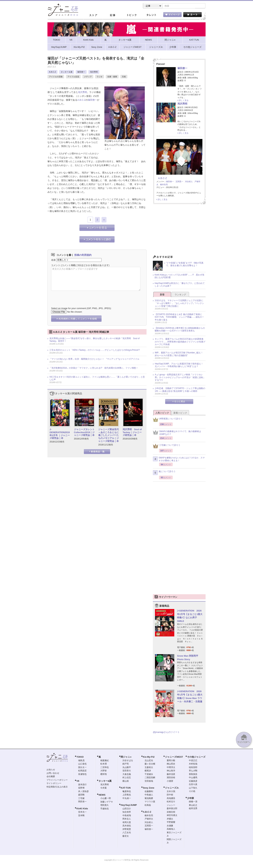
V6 (78, 781)
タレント (151, 16)
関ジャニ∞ (126, 757)
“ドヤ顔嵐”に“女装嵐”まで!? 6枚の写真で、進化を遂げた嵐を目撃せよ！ (185, 265)
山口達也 (82, 764)
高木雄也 (127, 826)
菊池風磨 (149, 799)
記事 (112, 16)
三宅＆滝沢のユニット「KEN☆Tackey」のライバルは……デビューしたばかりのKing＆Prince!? (95, 350)
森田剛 (81, 795)
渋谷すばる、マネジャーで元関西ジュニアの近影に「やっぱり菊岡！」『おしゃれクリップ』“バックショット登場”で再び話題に (179, 304)
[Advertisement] (179, 231)
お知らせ (51, 770)
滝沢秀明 (94, 72)
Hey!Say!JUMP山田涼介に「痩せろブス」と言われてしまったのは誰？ (180, 285)
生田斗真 (193, 785)
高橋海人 (171, 829)
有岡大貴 (127, 823)
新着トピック (180, 413)
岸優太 (170, 819)
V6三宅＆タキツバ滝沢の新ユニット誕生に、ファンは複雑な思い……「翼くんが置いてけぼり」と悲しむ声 (97, 379)
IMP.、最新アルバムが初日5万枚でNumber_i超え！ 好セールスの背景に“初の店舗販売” (180, 354)
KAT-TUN (126, 788)
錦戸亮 (126, 764)
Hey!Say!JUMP (129, 805)
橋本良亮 (164, 185)
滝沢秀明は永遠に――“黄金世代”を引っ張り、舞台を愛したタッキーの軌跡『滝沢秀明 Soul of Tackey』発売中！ (94, 340)
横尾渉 (148, 771)
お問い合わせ (53, 773)
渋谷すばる (128, 761)
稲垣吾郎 (193, 768)
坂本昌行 (82, 785)
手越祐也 (105, 809)
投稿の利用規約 (83, 255)
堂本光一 (82, 812)
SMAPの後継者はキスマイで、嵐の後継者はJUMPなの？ (177, 433)
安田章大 (127, 771)
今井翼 (103, 788)
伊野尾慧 (127, 830)
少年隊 (191, 799)
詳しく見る (184, 101)
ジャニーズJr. (172, 788)
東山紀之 (193, 805)
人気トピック (162, 413)
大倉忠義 (127, 775)
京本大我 (171, 792)
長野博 (81, 788)
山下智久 (193, 788)
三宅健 (81, 799)
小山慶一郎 (106, 799)
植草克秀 (193, 809)
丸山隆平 (127, 768)
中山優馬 (193, 778)
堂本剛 (81, 816)
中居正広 (193, 761)
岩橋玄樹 (171, 812)
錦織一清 (193, 802)
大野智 (103, 771)
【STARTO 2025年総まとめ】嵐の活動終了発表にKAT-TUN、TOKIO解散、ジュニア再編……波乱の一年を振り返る (179, 317)
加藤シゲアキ (107, 802)
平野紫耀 (171, 822)
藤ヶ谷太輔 (150, 764)
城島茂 (81, 761)
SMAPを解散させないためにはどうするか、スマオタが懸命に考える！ (179, 459)
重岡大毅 (171, 761)
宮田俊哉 (149, 781)
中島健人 (149, 795)
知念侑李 (127, 812)
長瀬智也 (82, 775)
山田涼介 (127, 809)
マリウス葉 (150, 802)
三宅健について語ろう (167, 446)
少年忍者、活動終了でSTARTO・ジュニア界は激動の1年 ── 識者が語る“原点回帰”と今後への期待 (180, 390)
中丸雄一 (127, 799)
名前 (53, 260)
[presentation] (78, 297)
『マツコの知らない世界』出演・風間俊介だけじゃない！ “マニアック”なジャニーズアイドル (94, 359)
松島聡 (148, 805)
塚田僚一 (81, 72)
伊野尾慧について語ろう (168, 420)
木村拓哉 (193, 764)
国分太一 (82, 768)
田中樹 (170, 795)
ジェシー (171, 805)
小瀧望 (170, 781)
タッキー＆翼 (67, 72)
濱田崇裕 (171, 778)
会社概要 (51, 777)
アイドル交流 (73, 77)
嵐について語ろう (164, 473)
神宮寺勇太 (172, 816)
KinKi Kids (82, 809)
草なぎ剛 (193, 771)
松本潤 (103, 764)
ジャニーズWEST (174, 757)
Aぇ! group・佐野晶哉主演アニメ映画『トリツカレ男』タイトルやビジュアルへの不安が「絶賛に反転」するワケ (180, 378)
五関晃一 (179, 182)
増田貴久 (105, 805)
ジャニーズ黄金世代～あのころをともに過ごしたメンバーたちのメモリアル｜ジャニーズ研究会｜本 (108, 436)
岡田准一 (82, 802)
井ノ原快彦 (83, 792)
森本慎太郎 (172, 809)
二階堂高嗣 (150, 778)
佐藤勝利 (149, 792)
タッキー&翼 (105, 781)
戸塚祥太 (149, 819)
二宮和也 (105, 768)
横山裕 (126, 781)
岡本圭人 (127, 819)
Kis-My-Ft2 (149, 757)
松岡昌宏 (82, 771)
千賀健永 (149, 775)
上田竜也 (127, 795)
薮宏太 (126, 836)
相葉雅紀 (105, 761)
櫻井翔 (103, 775)
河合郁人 (189, 182)
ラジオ (100, 77)
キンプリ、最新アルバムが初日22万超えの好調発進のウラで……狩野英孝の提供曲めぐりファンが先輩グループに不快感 (180, 342)
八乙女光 (127, 833)
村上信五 (127, 778)
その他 (192, 792)
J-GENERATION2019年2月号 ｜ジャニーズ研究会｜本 (60, 434)
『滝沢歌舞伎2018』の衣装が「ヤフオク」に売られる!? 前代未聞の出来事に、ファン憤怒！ (94, 368)
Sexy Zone (149, 788)
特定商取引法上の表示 (57, 787)
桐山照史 (171, 764)
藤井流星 (171, 775)
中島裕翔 (127, 816)
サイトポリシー (54, 784)
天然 (124, 77)
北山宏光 (149, 761)
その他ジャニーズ (196, 757)
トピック (132, 16)
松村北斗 (171, 802)
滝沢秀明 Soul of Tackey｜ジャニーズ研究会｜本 (132, 433)
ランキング (180, 295)
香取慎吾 (193, 775)
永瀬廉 (170, 826)
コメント (56, 266)
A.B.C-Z (52, 72)
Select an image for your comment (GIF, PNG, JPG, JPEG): (81, 309)
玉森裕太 (149, 768)
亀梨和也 (127, 792)
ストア (93, 16)
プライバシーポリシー (57, 780)
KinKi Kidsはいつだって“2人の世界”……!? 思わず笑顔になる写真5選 (179, 277)
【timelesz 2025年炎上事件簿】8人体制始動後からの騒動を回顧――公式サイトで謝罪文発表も (180, 330)
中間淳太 (171, 768)
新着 (162, 295)
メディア (88, 77)
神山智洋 (171, 771)
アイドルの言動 (56, 77)
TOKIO (80, 757)
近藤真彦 (193, 781)
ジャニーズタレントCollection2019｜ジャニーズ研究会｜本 (84, 433)
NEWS (102, 795)
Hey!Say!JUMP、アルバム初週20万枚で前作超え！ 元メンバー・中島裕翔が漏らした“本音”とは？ (180, 365)
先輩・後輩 (112, 77)
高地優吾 (171, 799)
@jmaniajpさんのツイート (166, 732)
